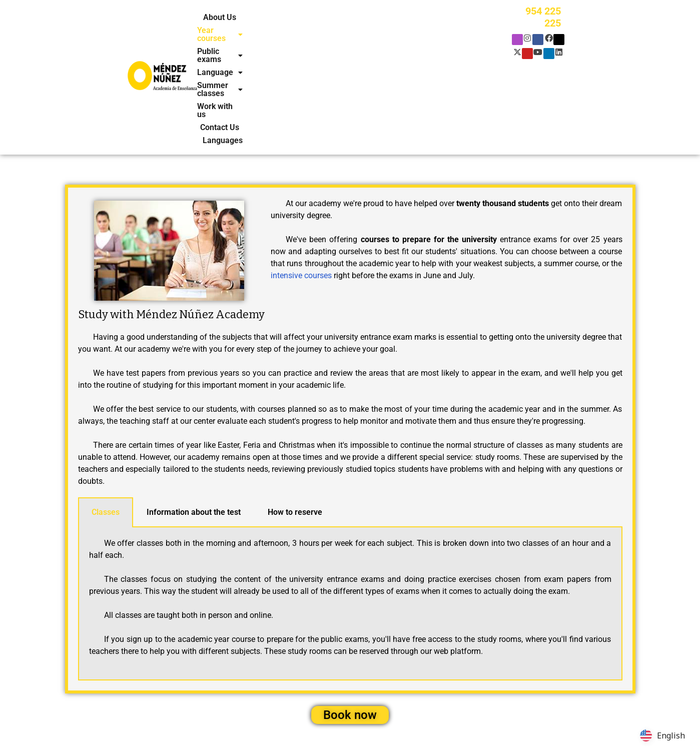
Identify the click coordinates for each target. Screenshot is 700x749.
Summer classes (453, 18)
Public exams (332, 18)
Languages (396, 31)
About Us (218, 18)
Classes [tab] (106, 420)
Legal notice (271, 729)
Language (390, 18)
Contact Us (351, 31)
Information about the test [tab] (194, 420)
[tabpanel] (350, 512)
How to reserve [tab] (295, 420)
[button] (269, 18)
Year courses (269, 18)
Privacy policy (184, 729)
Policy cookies (229, 729)
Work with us (302, 31)
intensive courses (301, 183)
